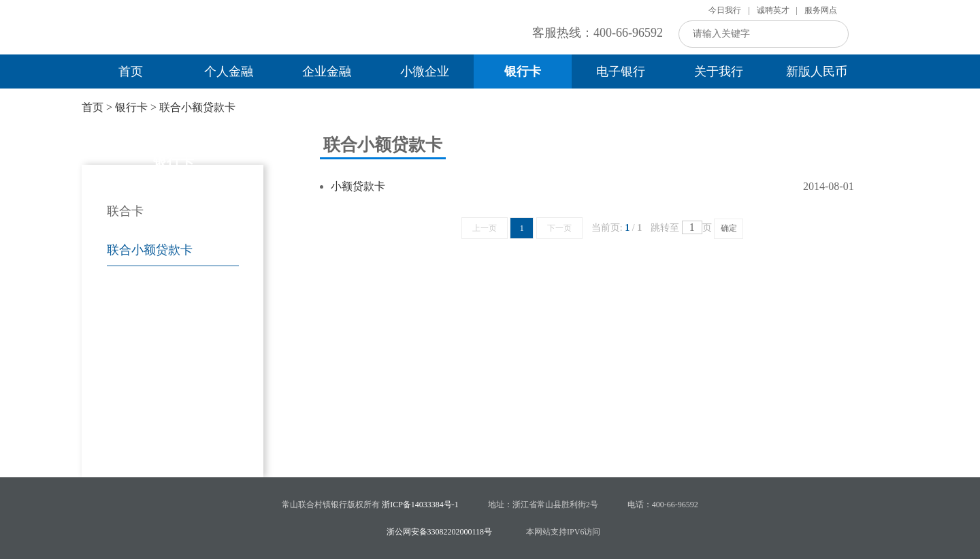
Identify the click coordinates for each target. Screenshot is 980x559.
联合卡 (125, 211)
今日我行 (725, 10)
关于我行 (719, 71)
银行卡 (523, 71)
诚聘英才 (773, 10)
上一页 (485, 228)
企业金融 (327, 71)
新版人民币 (817, 71)
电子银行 (621, 71)
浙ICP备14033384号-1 (420, 505)
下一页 (559, 228)
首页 (131, 71)
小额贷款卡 (358, 186)
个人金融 (229, 71)
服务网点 (821, 10)
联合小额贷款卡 (197, 107)
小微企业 (425, 71)
